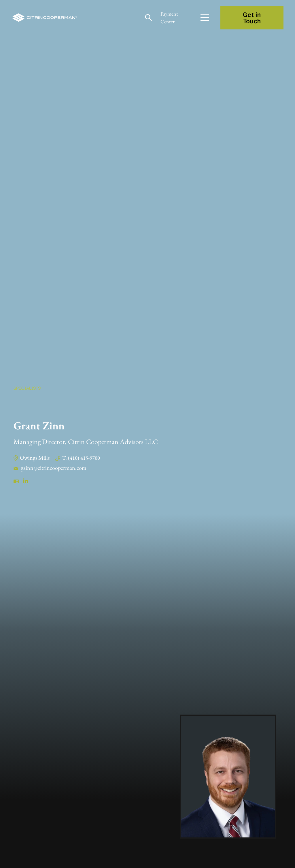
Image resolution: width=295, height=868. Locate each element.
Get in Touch (252, 18)
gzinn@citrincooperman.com (54, 468)
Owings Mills (35, 458)
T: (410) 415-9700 (81, 458)
